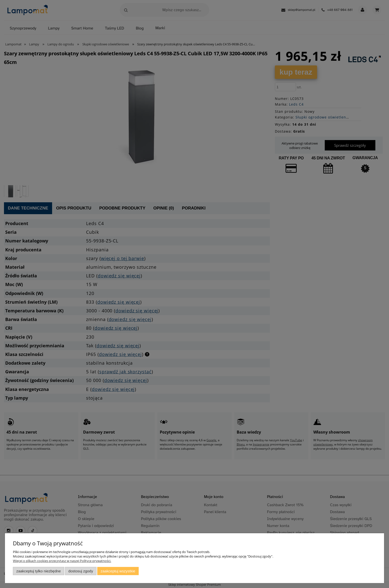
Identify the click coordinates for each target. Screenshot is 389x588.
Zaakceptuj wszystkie (118, 571)
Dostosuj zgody (81, 571)
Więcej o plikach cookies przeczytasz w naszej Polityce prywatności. (62, 561)
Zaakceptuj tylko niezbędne (39, 571)
